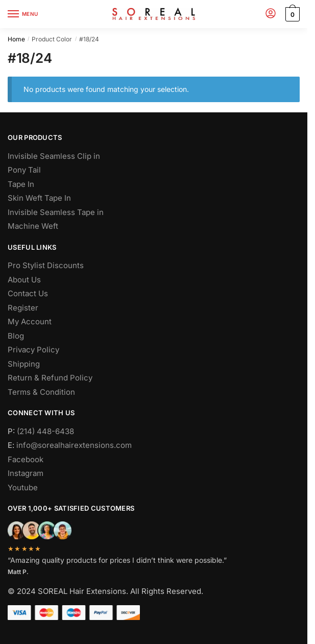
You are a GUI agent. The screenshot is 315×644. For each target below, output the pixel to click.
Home (16, 39)
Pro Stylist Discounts (46, 265)
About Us (24, 280)
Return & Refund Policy (50, 378)
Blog (16, 336)
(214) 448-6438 (45, 431)
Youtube (23, 487)
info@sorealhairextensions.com (74, 445)
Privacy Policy (33, 350)
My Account (30, 321)
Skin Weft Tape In (39, 198)
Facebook (26, 459)
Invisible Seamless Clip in (54, 156)
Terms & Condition (41, 392)
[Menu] (23, 14)
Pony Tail (24, 170)
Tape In (21, 184)
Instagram (26, 473)
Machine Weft (33, 226)
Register (23, 308)
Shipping (24, 364)
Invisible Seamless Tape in (56, 212)
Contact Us (28, 293)
